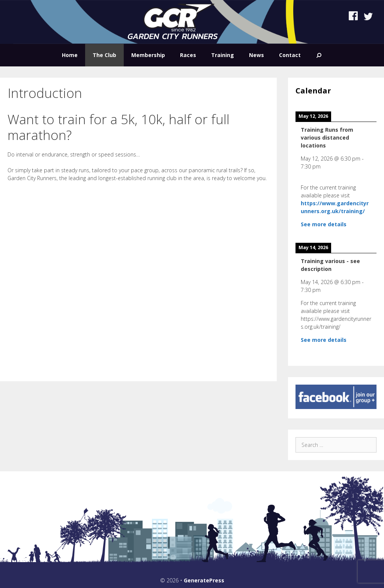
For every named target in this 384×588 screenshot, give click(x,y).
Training (223, 55)
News (256, 55)
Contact (290, 55)
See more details (324, 224)
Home (70, 55)
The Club (104, 55)
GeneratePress (204, 580)
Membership (148, 55)
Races (188, 55)
